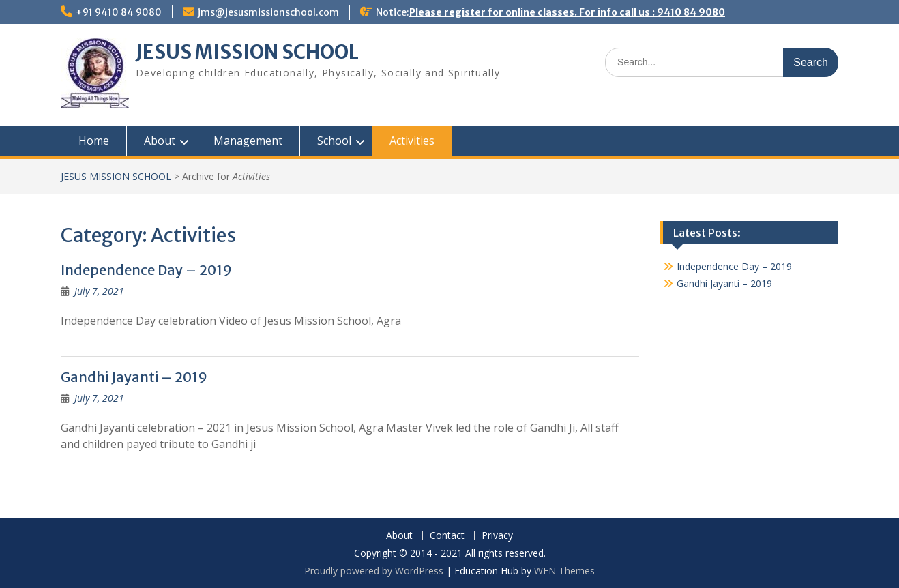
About (160, 141)
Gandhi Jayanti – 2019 (134, 377)
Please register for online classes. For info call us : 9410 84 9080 (567, 12)
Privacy (497, 536)
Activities (412, 141)
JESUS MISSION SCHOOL (247, 52)
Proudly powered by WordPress (374, 571)
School (334, 141)
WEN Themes (564, 571)
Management (248, 141)
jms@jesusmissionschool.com (268, 12)
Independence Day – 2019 (146, 270)
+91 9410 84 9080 (119, 12)
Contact (447, 536)
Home (94, 141)
